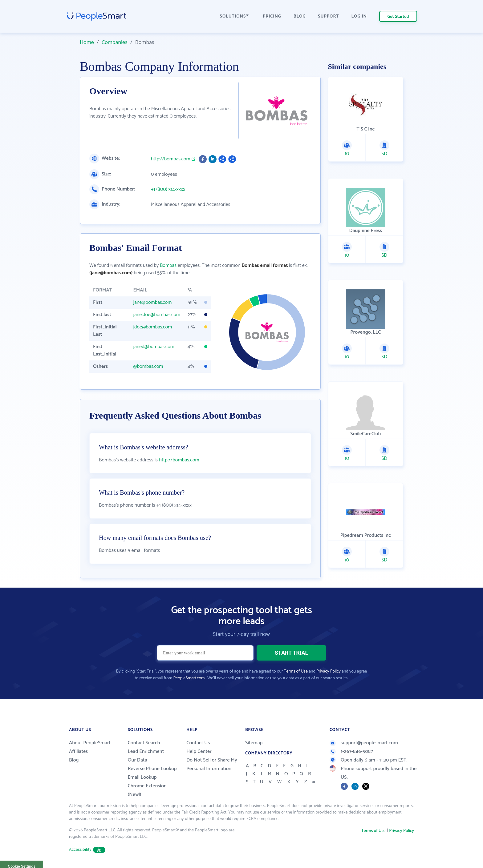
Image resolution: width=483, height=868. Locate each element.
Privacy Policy (329, 671)
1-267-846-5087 (351, 751)
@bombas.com (148, 366)
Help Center (199, 751)
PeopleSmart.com (189, 678)
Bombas (168, 265)
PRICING (272, 16)
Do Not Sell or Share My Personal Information (212, 764)
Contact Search (144, 743)
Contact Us (198, 743)
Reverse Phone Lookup (152, 769)
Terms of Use (296, 671)
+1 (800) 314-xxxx (168, 190)
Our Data (138, 760)
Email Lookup (142, 777)
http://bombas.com (171, 159)
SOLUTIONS (234, 16)
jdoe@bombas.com (152, 327)
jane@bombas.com (152, 302)
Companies (115, 42)
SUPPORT (328, 16)
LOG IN (359, 16)
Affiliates (78, 751)
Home (87, 42)
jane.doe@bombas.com (157, 315)
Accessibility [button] (87, 850)
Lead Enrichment (146, 751)
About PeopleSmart (90, 743)
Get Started (398, 17)
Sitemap (254, 743)
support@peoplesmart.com (364, 743)
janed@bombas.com (154, 347)
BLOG (300, 16)
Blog (74, 760)
